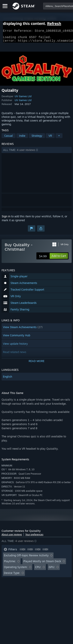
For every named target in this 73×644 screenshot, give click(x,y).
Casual (9, 138)
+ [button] (59, 138)
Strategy (37, 138)
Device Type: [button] (12, 575)
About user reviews (12, 537)
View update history (15, 346)
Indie (22, 138)
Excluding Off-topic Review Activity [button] (26, 558)
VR (50, 138)
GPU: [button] (52, 569)
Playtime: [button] (10, 563)
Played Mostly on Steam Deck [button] (42, 563)
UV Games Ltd (23, 99)
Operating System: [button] (16, 569)
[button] (37, 152)
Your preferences (34, 537)
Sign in (6, 219)
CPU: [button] (38, 569)
